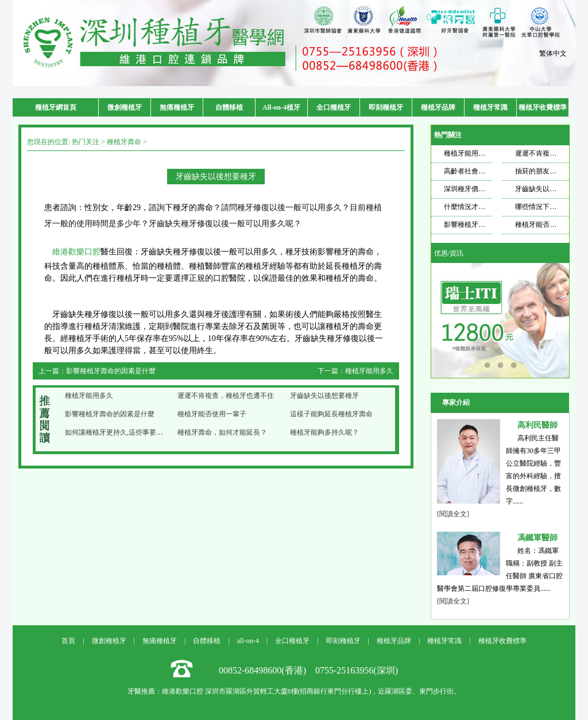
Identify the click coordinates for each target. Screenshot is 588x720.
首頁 (68, 641)
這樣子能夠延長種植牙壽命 (331, 414)
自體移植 (229, 107)
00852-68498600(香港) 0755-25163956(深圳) (308, 670)
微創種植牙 (125, 107)
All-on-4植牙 (281, 107)
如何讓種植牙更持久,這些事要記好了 (121, 432)
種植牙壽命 (124, 142)
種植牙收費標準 (543, 107)
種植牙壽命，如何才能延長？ (222, 432)
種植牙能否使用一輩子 (212, 414)
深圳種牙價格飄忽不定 (478, 189)
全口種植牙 (334, 107)
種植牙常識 (490, 107)
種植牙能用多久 (369, 371)
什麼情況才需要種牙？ (478, 207)
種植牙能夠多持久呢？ (324, 432)
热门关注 (86, 142)
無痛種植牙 (177, 107)
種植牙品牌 (438, 107)
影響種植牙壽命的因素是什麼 (111, 371)
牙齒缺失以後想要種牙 (324, 396)
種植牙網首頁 (56, 107)
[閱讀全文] (453, 514)
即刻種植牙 (386, 107)
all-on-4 (248, 641)
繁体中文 (553, 53)
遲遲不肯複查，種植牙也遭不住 (226, 396)
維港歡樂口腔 (76, 252)
